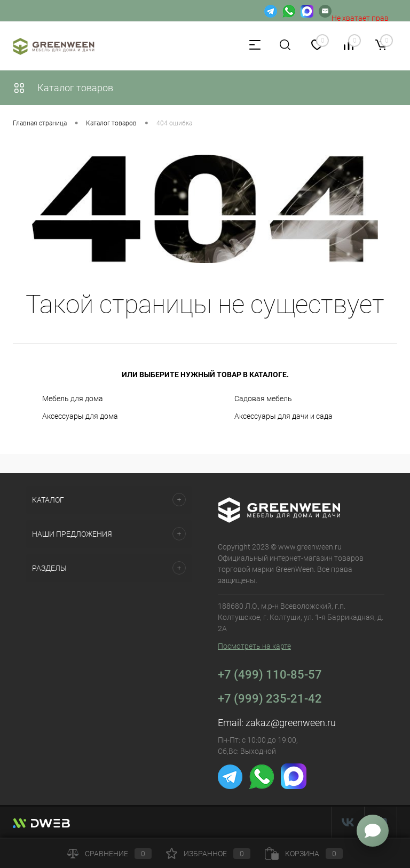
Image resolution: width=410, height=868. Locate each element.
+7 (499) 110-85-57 (270, 675)
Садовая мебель (263, 399)
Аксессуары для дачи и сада (283, 416)
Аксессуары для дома (80, 416)
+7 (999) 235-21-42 (270, 699)
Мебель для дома (73, 399)
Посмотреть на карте (254, 646)
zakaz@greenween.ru (291, 723)
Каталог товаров (63, 88)
